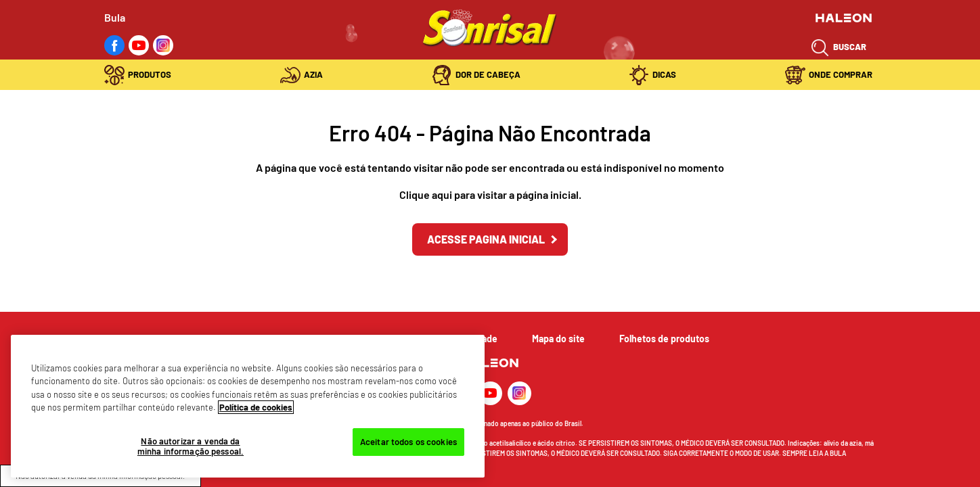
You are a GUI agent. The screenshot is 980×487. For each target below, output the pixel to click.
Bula (115, 17)
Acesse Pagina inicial (486, 239)
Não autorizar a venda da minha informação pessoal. (191, 446)
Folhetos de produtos (664, 339)
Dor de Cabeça (488, 74)
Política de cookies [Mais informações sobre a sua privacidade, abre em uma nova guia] (256, 407)
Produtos (150, 74)
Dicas (664, 74)
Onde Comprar (841, 74)
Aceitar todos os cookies (408, 442)
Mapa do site (558, 339)
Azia (313, 74)
